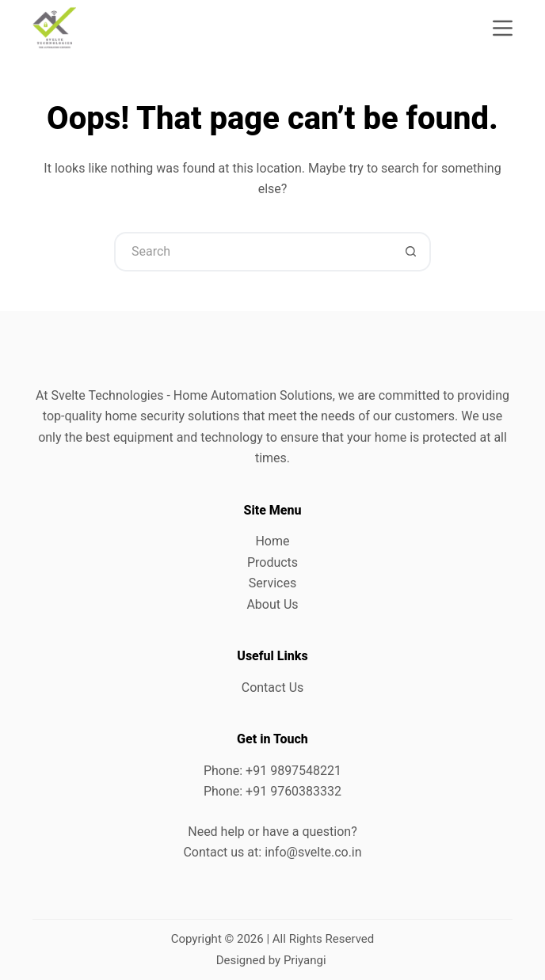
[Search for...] (253, 252)
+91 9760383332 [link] (293, 791)
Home (272, 541)
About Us (272, 604)
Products (272, 562)
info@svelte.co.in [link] (313, 852)
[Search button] (411, 252)
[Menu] (503, 28)
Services (272, 583)
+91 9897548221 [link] (293, 771)
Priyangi (305, 960)
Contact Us (273, 688)
